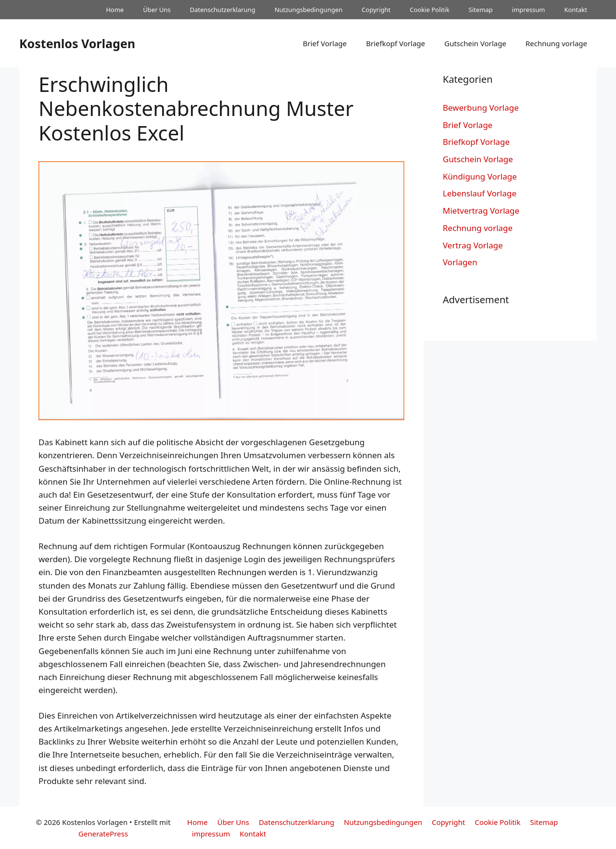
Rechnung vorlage (556, 43)
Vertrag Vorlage (473, 245)
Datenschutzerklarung (223, 10)
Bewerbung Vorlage (481, 108)
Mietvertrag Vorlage (481, 211)
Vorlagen (460, 262)
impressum (529, 10)
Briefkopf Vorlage (395, 43)
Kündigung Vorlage (480, 176)
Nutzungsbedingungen (308, 10)
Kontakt (576, 10)
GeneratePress (103, 834)
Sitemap (481, 10)
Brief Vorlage (325, 43)
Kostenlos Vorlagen (77, 43)
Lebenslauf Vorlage (480, 193)
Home (115, 10)
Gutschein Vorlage (475, 43)
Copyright (376, 10)
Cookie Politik (429, 10)
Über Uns (157, 10)
